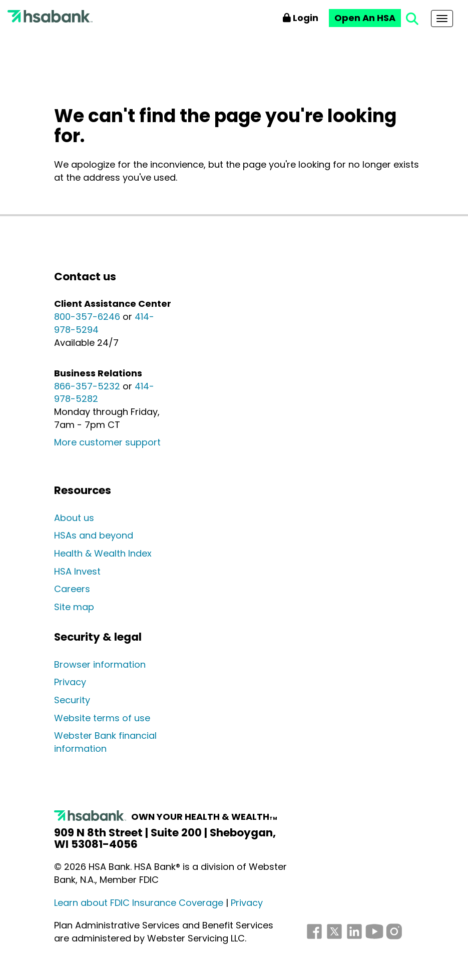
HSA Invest (77, 571)
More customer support (107, 442)
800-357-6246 (87, 317)
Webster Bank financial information (105, 742)
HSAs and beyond (94, 535)
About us (74, 518)
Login (301, 18)
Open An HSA (365, 18)
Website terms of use (102, 718)
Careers (72, 589)
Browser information (100, 664)
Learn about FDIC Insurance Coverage (139, 903)
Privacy (70, 682)
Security (72, 700)
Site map (74, 607)
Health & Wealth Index (103, 553)
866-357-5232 (87, 386)
